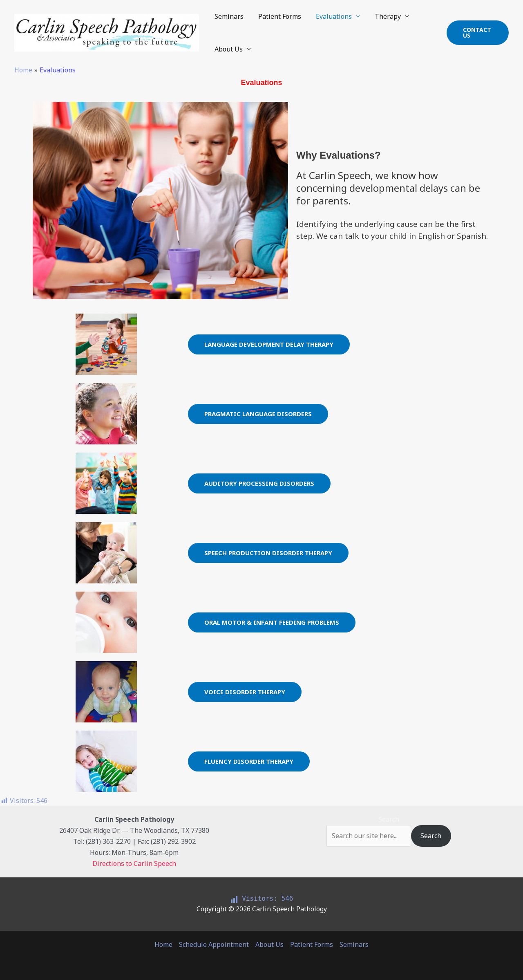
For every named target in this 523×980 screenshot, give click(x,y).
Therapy (382, 16)
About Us (228, 49)
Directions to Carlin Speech (134, 863)
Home (163, 944)
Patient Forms (277, 16)
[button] (477, 33)
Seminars (228, 16)
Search (389, 819)
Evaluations (330, 16)
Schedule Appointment (214, 944)
